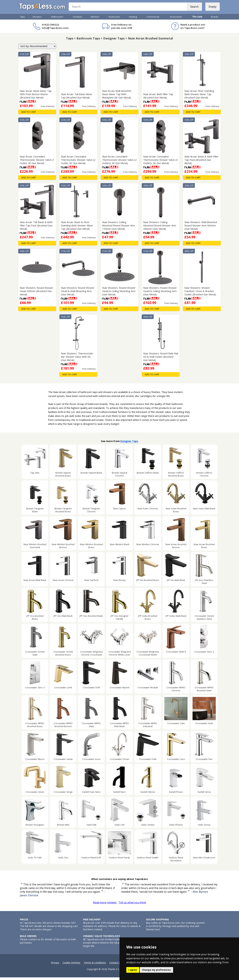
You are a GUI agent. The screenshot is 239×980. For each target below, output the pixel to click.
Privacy (55, 965)
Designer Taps (129, 444)
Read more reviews (105, 905)
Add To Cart (29, 115)
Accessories (176, 19)
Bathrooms (57, 19)
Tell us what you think (132, 905)
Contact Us (116, 965)
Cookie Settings (71, 965)
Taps (22, 19)
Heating (133, 19)
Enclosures (114, 19)
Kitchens (95, 19)
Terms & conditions (95, 965)
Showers (37, 19)
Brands (215, 19)
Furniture (78, 19)
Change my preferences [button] (156, 970)
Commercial (153, 19)
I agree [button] (133, 970)
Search (194, 8)
